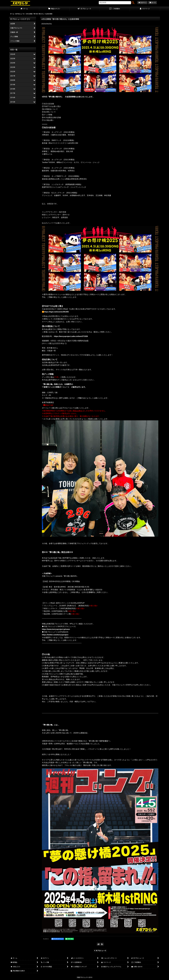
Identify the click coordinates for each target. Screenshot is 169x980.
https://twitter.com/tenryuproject (55, 635)
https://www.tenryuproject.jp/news (56, 629)
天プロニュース (100, 951)
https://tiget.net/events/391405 (56, 312)
